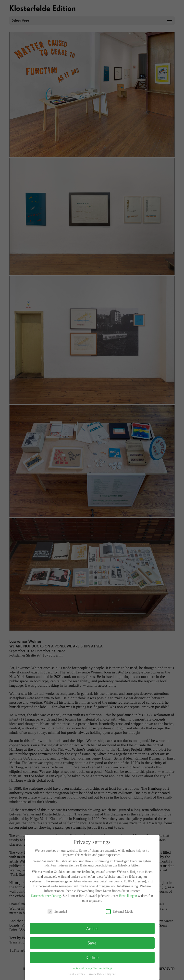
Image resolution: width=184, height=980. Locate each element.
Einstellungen (128, 896)
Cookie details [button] (77, 974)
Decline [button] (92, 957)
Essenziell (57, 911)
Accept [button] (92, 928)
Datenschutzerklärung (46, 896)
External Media (120, 911)
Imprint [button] (111, 974)
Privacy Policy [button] (96, 974)
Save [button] (92, 943)
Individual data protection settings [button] (92, 968)
